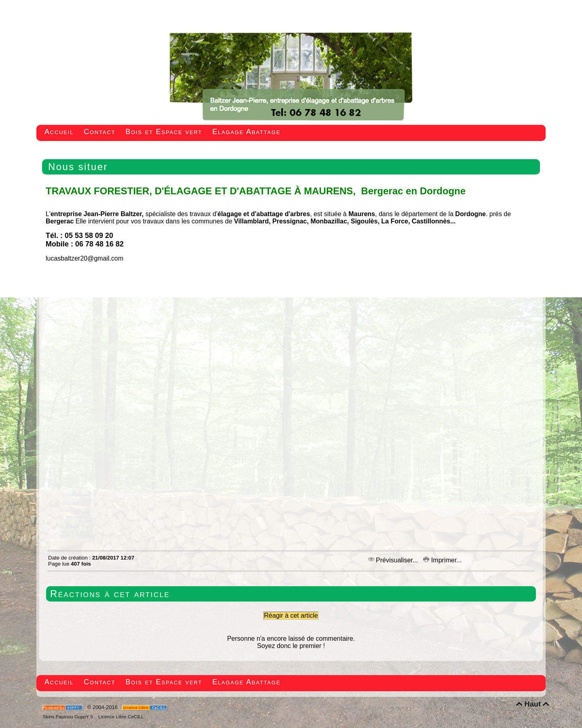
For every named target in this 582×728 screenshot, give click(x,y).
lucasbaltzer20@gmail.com (84, 258)
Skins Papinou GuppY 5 (69, 716)
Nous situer (78, 167)
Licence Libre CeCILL (120, 716)
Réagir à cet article (291, 615)
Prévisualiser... (394, 560)
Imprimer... (442, 560)
